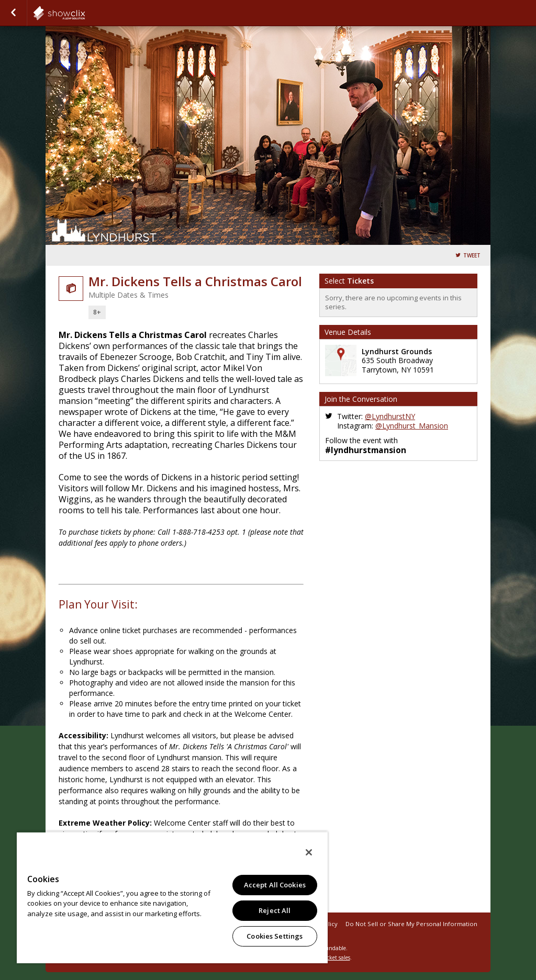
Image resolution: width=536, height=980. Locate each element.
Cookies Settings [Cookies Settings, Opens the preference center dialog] (275, 936)
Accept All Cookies (275, 885)
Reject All (275, 910)
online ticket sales (328, 958)
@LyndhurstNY (390, 416)
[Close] (309, 852)
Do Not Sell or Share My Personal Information (411, 924)
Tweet (472, 256)
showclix (85, 13)
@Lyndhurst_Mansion (412, 426)
